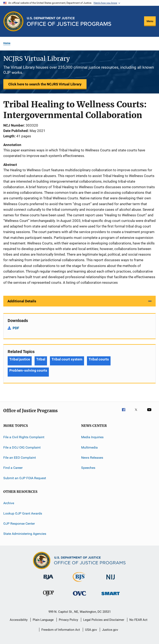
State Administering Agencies (25, 534)
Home (7, 43)
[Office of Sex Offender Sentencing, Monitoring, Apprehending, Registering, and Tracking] (111, 596)
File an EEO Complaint (20, 458)
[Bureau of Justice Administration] (48, 580)
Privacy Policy (68, 620)
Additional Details (22, 301)
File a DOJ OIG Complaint (22, 447)
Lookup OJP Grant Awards (23, 513)
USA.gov (91, 630)
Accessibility (19, 620)
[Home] (69, 21)
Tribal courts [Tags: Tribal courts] (99, 359)
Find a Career (13, 468)
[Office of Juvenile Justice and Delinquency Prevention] (48, 597)
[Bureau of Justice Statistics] (79, 583)
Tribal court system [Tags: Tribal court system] (67, 359)
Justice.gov (110, 630)
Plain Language (43, 620)
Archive (9, 503)
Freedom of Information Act (61, 630)
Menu (150, 21)
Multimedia (89, 447)
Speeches (88, 468)
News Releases (92, 458)
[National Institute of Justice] (111, 580)
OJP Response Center (19, 524)
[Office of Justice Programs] (13, 21)
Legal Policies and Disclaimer (104, 620)
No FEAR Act (138, 620)
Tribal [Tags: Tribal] (41, 359)
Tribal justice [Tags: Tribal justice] (20, 359)
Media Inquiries (92, 437)
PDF (16, 328)
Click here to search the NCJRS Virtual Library (45, 84)
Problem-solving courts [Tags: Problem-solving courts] (28, 370)
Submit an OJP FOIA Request (25, 478)
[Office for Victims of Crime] (79, 596)
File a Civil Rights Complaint (24, 437)
